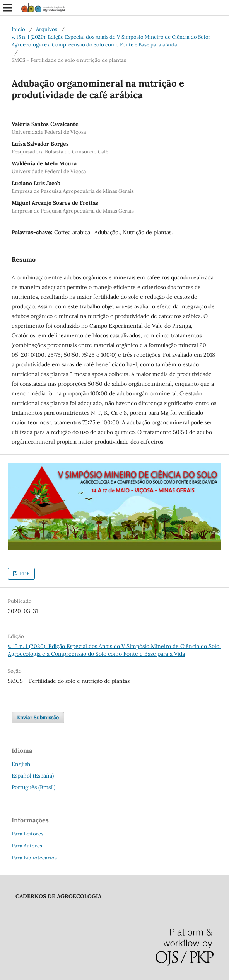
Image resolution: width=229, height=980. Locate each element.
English (21, 764)
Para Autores (27, 846)
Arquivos (47, 29)
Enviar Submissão (38, 717)
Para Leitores (27, 834)
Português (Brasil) (33, 787)
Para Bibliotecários (34, 858)
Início (18, 29)
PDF (24, 574)
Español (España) (33, 776)
